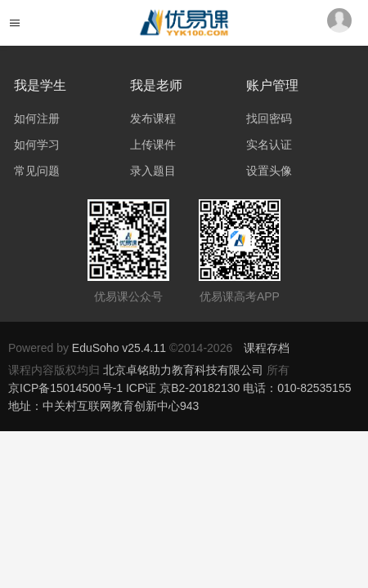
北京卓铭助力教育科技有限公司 (185, 370)
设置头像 (269, 171)
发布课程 (153, 118)
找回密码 (269, 118)
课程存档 (267, 348)
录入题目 (153, 171)
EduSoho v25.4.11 (119, 348)
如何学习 (37, 145)
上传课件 (153, 145)
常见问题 (37, 171)
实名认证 (269, 145)
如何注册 (37, 118)
